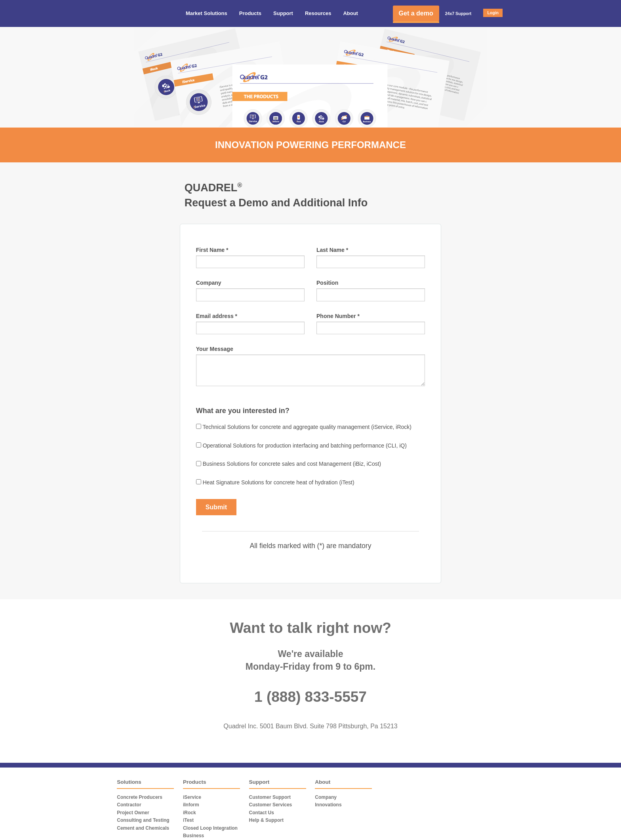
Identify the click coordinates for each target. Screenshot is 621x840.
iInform (191, 805)
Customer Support (270, 797)
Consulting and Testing (143, 820)
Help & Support (266, 820)
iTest (188, 820)
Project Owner (133, 813)
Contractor (129, 805)
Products (250, 13)
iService (192, 797)
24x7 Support (458, 13)
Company (326, 797)
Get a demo (416, 13)
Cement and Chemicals (143, 828)
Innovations (328, 805)
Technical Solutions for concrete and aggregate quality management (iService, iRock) (304, 427)
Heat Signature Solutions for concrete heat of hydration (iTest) (275, 482)
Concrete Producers (140, 797)
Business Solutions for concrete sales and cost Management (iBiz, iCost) (289, 464)
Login (493, 13)
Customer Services (271, 805)
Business (193, 836)
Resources (318, 13)
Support (283, 13)
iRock (190, 813)
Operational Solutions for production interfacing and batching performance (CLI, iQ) (301, 446)
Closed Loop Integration (210, 828)
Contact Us (262, 813)
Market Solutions (207, 13)
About (351, 13)
